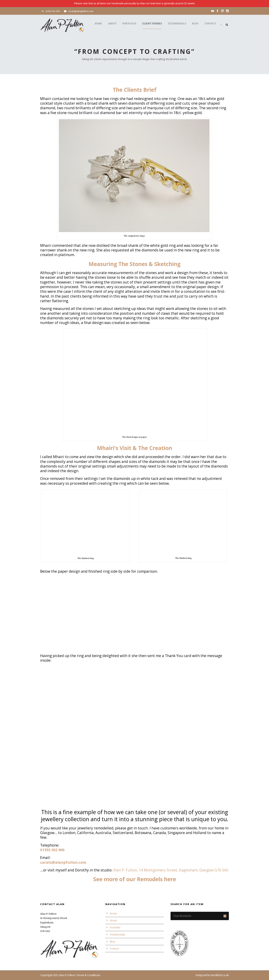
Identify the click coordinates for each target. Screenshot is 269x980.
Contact (210, 24)
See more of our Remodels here (135, 879)
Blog (195, 24)
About (112, 24)
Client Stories (152, 24)
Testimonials (177, 24)
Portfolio (129, 24)
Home (98, 24)
